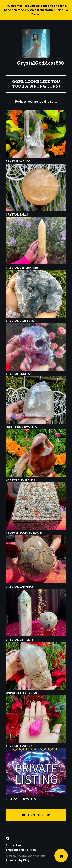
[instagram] (7, 839)
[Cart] (61, 856)
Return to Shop (36, 815)
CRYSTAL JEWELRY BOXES (36, 531)
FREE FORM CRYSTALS (36, 425)
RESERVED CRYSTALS (36, 797)
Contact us (14, 845)
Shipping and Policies (21, 850)
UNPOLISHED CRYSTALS (36, 690)
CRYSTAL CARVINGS (36, 584)
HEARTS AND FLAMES (36, 478)
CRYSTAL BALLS (36, 212)
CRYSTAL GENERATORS (36, 265)
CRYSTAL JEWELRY (36, 744)
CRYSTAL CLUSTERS (36, 318)
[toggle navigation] (64, 45)
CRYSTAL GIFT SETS (36, 637)
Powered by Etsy (18, 860)
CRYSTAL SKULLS (36, 372)
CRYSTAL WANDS (36, 159)
